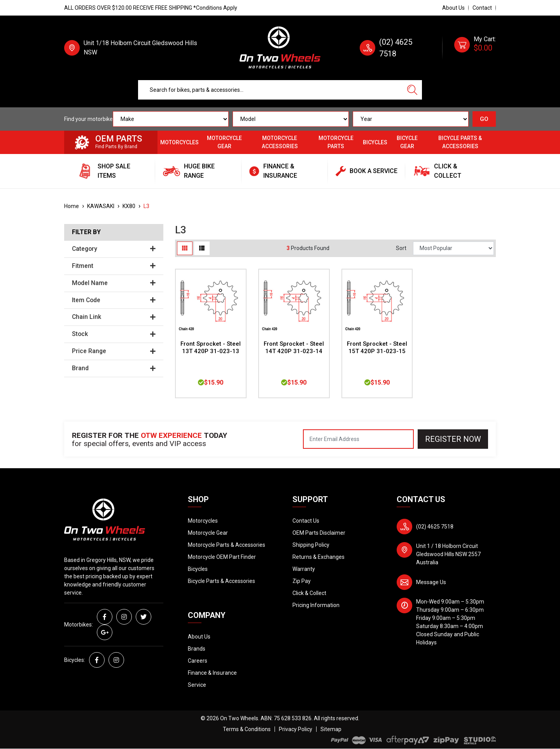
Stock (114, 334)
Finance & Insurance (212, 673)
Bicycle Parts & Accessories (460, 142)
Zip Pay (302, 581)
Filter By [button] (86, 232)
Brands (197, 649)
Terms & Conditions (247, 729)
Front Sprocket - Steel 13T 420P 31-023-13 (211, 347)
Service (197, 685)
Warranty (304, 569)
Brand (114, 368)
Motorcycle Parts (336, 142)
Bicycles (375, 142)
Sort (401, 248)
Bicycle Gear (407, 142)
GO (484, 119)
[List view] (202, 248)
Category (114, 249)
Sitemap (331, 729)
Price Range (114, 351)
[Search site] (412, 90)
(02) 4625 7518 (435, 527)
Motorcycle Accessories (280, 142)
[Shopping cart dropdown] (475, 48)
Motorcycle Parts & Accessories (227, 545)
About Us (453, 8)
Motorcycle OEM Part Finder (222, 557)
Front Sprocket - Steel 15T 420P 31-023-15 (377, 347)
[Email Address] (358, 439)
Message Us (431, 582)
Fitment (114, 266)
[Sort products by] (453, 248)
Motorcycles (179, 142)
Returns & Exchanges (318, 557)
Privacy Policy (296, 729)
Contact (482, 8)
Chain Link (114, 317)
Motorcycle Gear (224, 142)
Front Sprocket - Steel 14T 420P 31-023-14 (294, 347)
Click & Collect (309, 593)
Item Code (114, 300)
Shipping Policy (311, 545)
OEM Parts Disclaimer (319, 533)
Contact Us (306, 521)
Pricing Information (316, 605)
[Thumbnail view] (185, 248)
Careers (198, 661)
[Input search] (270, 90)
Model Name (114, 283)
